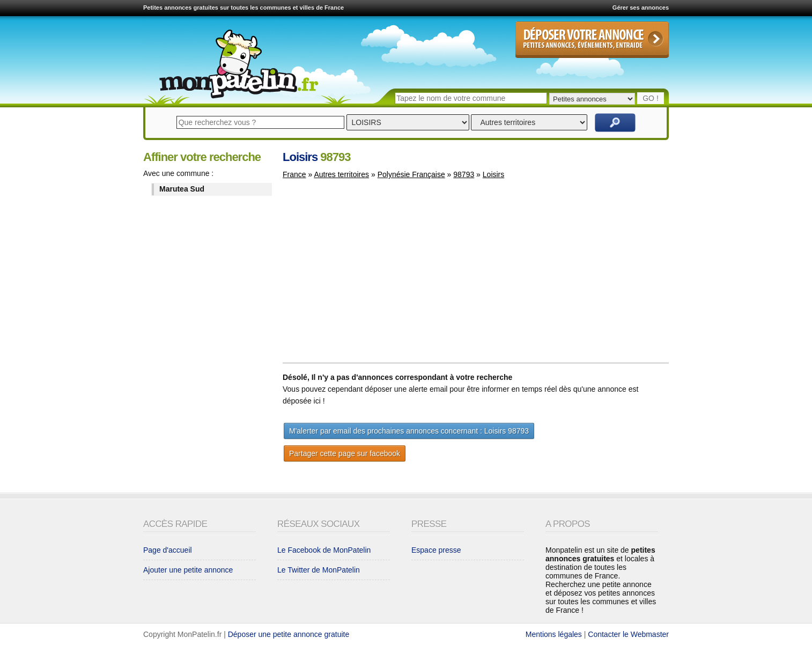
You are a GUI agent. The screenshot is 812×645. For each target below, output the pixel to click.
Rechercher (615, 123)
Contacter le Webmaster (628, 634)
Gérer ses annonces (641, 8)
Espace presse (436, 550)
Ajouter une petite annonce (188, 570)
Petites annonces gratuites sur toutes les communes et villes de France (243, 8)
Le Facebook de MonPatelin (324, 550)
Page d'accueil (168, 550)
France (294, 174)
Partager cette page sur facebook (345, 453)
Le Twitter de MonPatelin (319, 570)
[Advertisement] (373, 276)
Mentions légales (554, 634)
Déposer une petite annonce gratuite (289, 634)
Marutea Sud (182, 189)
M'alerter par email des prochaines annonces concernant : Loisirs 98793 (409, 431)
